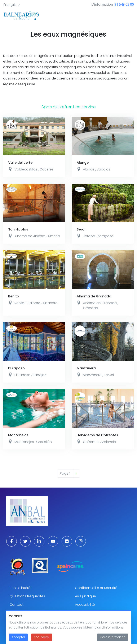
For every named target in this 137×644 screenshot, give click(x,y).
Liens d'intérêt (21, 588)
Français (10, 5)
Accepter (18, 638)
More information (113, 638)
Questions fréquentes (27, 596)
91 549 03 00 (124, 4)
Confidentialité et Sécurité (96, 588)
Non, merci (42, 638)
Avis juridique (85, 596)
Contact (17, 605)
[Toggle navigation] (128, 15)
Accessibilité (85, 605)
